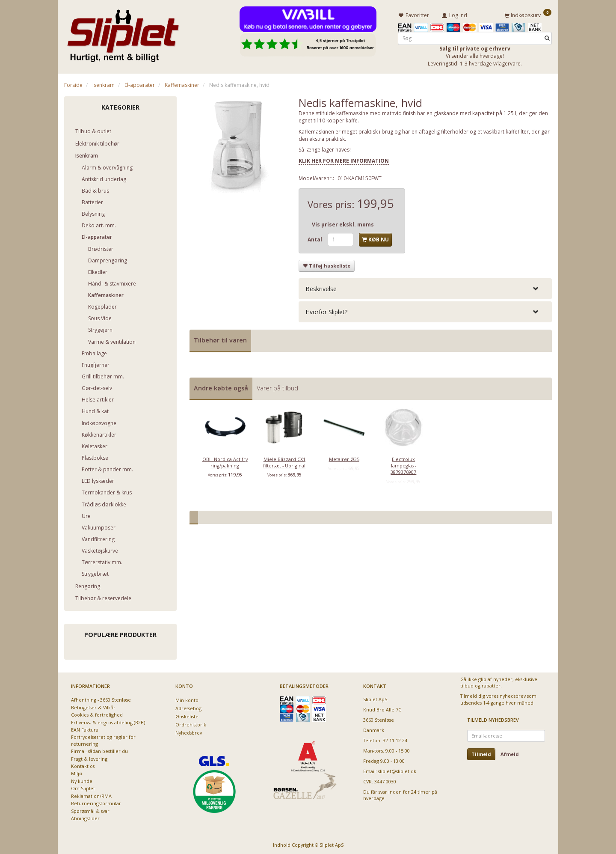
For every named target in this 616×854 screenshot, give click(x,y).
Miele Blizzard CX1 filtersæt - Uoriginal (284, 461)
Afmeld (510, 753)
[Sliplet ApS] (123, 33)
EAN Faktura (85, 728)
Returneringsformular (96, 802)
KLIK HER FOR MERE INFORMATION (344, 159)
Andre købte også (221, 387)
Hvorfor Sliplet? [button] (326, 311)
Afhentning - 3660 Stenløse (101, 698)
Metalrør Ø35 (344, 458)
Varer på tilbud (277, 387)
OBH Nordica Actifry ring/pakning (225, 461)
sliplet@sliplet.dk (397, 770)
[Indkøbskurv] (528, 14)
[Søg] (547, 37)
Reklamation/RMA (91, 795)
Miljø (77, 772)
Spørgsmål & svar (90, 810)
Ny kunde (82, 780)
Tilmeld (481, 753)
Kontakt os (83, 765)
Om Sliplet (83, 787)
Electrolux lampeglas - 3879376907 (403, 464)
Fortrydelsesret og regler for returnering (103, 739)
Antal (315, 238)
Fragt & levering (89, 757)
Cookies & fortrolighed (97, 713)
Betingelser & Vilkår (93, 706)
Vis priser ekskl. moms (343, 223)
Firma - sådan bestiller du (99, 750)
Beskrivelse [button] (321, 287)
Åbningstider (85, 817)
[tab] (425, 287)
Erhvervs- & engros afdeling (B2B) (108, 721)
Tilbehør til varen (220, 339)
